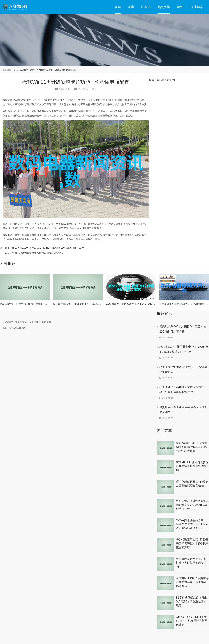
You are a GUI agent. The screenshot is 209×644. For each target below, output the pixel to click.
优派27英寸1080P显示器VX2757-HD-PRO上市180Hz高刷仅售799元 (47, 248)
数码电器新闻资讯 (167, 80)
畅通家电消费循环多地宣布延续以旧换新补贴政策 (37, 253)
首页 (118, 7)
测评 (180, 7)
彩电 (131, 7)
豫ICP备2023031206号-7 (16, 328)
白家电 (146, 7)
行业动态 (197, 7)
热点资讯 (164, 7)
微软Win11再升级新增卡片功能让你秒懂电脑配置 (53, 70)
